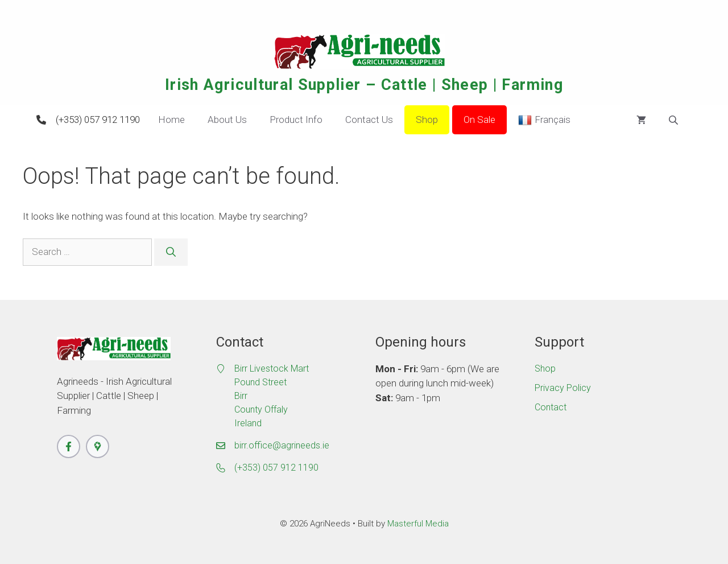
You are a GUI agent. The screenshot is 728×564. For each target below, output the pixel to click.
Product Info (296, 120)
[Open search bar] (675, 120)
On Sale (479, 120)
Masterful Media (418, 524)
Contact (551, 407)
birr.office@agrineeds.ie (282, 445)
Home (171, 120)
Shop (427, 120)
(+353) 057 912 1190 (98, 120)
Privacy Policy (563, 388)
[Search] (171, 252)
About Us (227, 120)
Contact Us (369, 120)
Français (544, 120)
